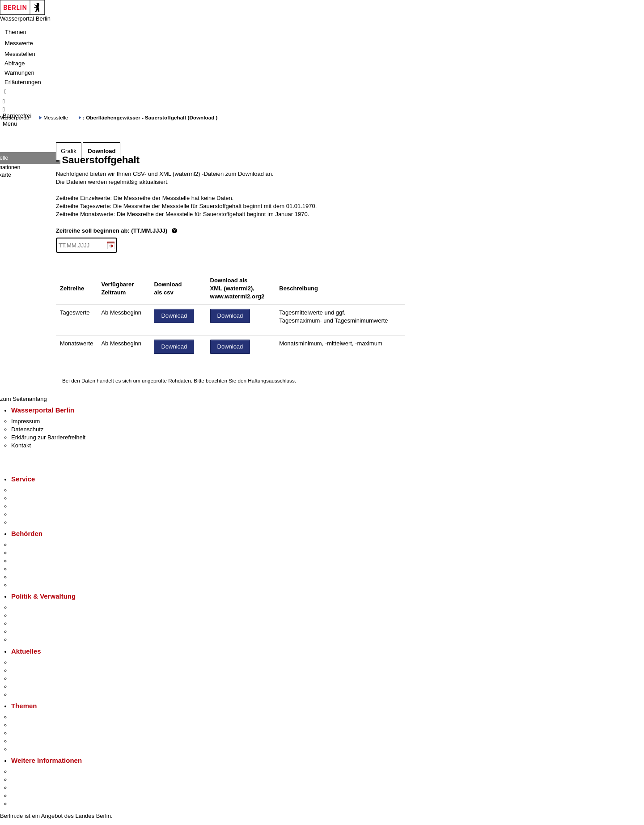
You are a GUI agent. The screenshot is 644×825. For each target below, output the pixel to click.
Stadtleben (25, 796)
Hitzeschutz (26, 695)
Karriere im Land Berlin (41, 615)
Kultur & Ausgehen (35, 772)
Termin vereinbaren (36, 498)
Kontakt (21, 445)
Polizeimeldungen (34, 670)
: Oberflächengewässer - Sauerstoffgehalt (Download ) (150, 117)
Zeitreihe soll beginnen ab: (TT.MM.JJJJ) (147, 231)
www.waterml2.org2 (237, 296)
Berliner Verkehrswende (42, 725)
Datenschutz (27, 429)
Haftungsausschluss (271, 381)
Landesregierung (33, 607)
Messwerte (19, 43)
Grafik (69, 151)
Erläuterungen (23, 82)
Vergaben (24, 640)
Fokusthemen (29, 717)
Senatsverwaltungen (38, 553)
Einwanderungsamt (36, 585)
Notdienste (25, 514)
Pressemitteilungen (36, 662)
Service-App (27, 490)
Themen (16, 32)
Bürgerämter (27, 569)
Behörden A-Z (29, 545)
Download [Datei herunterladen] (174, 316)
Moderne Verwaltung (38, 733)
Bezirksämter (28, 561)
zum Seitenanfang (23, 399)
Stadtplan (23, 804)
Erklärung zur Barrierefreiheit (48, 437)
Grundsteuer (27, 749)
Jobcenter (24, 577)
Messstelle (56, 117)
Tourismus (24, 780)
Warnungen (19, 73)
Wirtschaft (24, 788)
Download (102, 151)
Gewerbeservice (32, 522)
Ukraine (21, 687)
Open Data (25, 632)
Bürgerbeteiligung (34, 623)
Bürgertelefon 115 (34, 506)
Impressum (25, 421)
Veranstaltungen (32, 678)
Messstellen (20, 54)
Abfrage (15, 63)
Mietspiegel (26, 741)
